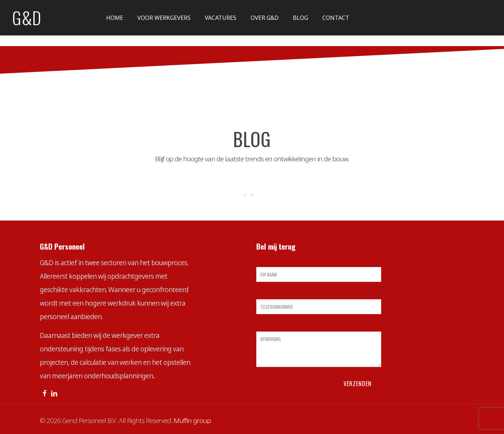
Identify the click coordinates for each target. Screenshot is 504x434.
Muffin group (192, 421)
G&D (27, 18)
